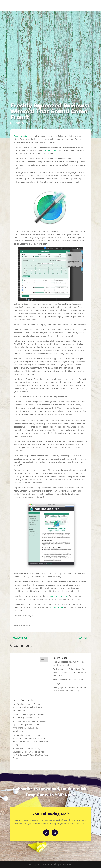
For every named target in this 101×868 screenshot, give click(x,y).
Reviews (26, 123)
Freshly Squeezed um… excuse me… (68, 679)
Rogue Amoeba (21, 136)
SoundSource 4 (50, 150)
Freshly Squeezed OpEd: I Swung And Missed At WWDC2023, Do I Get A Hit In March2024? (70, 672)
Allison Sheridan (20, 722)
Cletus (16, 714)
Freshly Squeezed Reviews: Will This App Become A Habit (27, 707)
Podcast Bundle (57, 607)
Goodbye (56, 683)
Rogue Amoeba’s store (59, 596)
